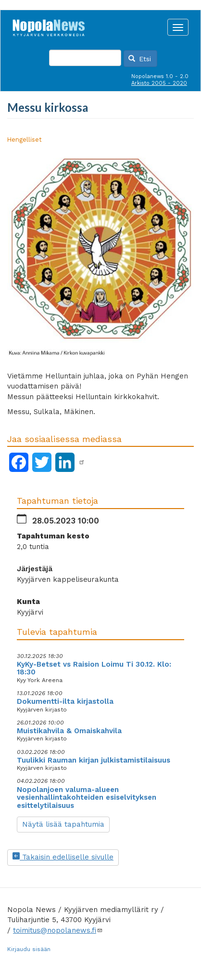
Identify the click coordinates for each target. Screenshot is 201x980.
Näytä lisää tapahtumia (63, 824)
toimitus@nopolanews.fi (58, 930)
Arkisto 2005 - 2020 (159, 83)
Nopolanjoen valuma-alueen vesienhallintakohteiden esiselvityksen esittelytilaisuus (87, 798)
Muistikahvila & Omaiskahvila (69, 731)
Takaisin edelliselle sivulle (63, 857)
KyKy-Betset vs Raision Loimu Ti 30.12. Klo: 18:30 (94, 668)
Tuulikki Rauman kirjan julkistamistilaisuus (94, 760)
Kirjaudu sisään (29, 949)
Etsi (140, 59)
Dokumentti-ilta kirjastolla (65, 701)
